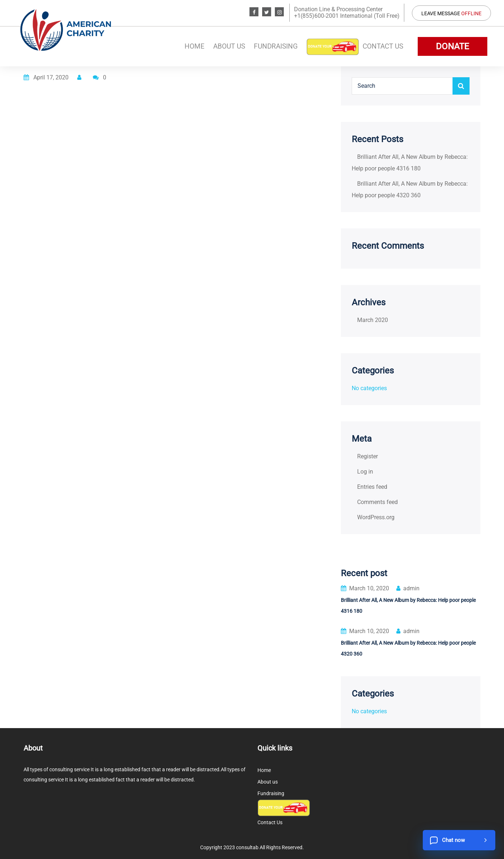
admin (408, 588)
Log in (365, 472)
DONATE (453, 46)
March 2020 (373, 320)
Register (367, 456)
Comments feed (377, 502)
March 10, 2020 (365, 588)
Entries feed (372, 487)
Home (195, 46)
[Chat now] (459, 840)
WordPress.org (376, 517)
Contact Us (383, 46)
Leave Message (451, 13)
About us (229, 46)
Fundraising (276, 46)
